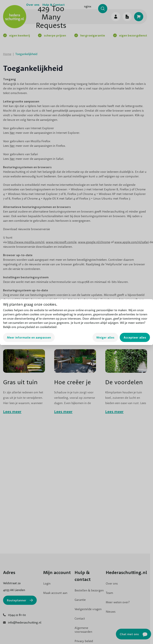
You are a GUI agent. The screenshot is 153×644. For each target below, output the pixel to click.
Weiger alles (105, 337)
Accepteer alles (135, 337)
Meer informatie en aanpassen (29, 337)
